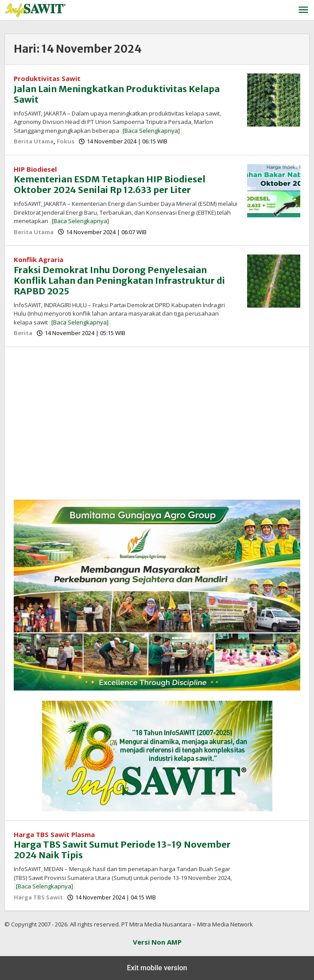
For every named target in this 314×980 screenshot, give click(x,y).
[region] (157, 427)
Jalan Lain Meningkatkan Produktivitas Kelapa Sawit (117, 94)
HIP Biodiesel (35, 169)
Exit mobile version (157, 968)
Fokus (66, 141)
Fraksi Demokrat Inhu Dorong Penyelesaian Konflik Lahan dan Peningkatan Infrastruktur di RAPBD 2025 (119, 280)
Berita (23, 333)
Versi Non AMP (157, 942)
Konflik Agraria (39, 259)
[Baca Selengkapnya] (151, 131)
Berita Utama (34, 141)
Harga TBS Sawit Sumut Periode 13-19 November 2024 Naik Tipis (122, 850)
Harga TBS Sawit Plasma (54, 834)
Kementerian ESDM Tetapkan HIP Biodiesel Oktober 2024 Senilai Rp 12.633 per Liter (110, 184)
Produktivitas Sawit (47, 78)
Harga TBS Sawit (38, 897)
